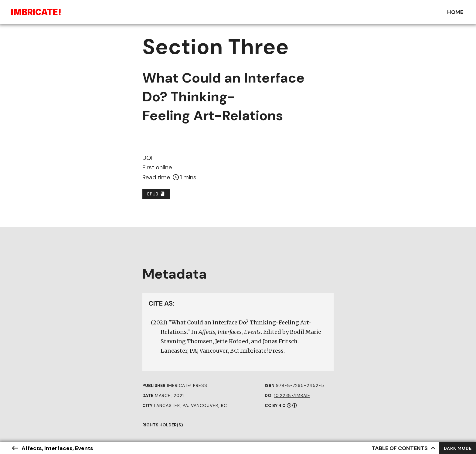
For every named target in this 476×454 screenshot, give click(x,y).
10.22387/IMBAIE (292, 395)
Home (455, 12)
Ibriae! (36, 12)
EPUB (156, 194)
